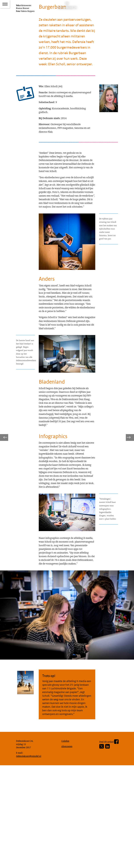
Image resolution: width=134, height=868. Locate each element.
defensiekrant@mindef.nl (30, 858)
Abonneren (68, 847)
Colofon (66, 841)
